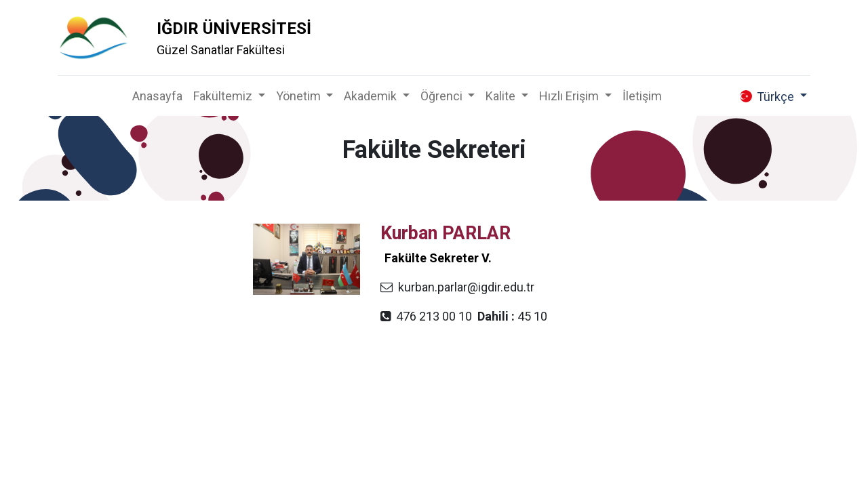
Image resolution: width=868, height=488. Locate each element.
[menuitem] (157, 96)
